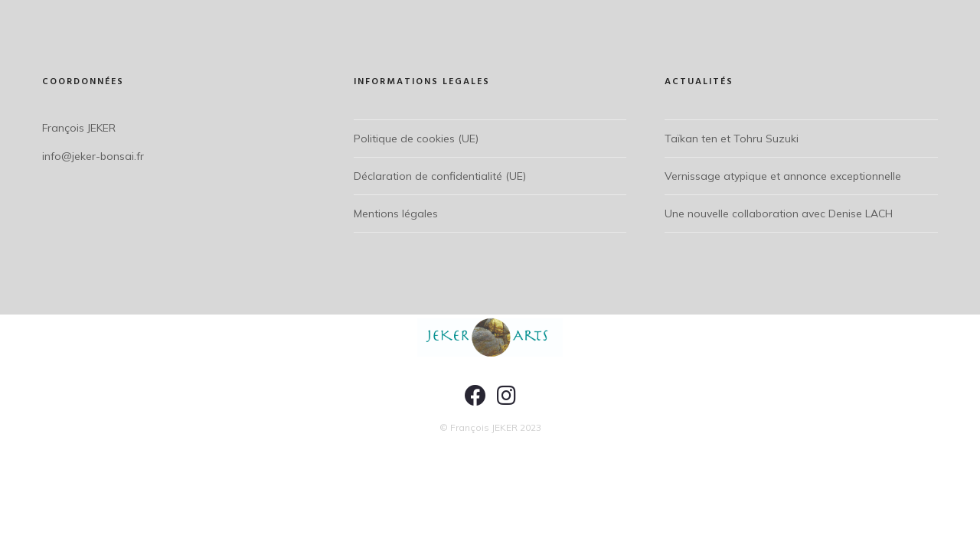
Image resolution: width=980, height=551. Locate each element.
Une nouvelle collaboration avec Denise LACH (779, 214)
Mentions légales (396, 214)
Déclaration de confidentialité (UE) (440, 176)
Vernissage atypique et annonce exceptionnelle (783, 176)
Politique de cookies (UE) (416, 139)
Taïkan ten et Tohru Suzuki (732, 139)
